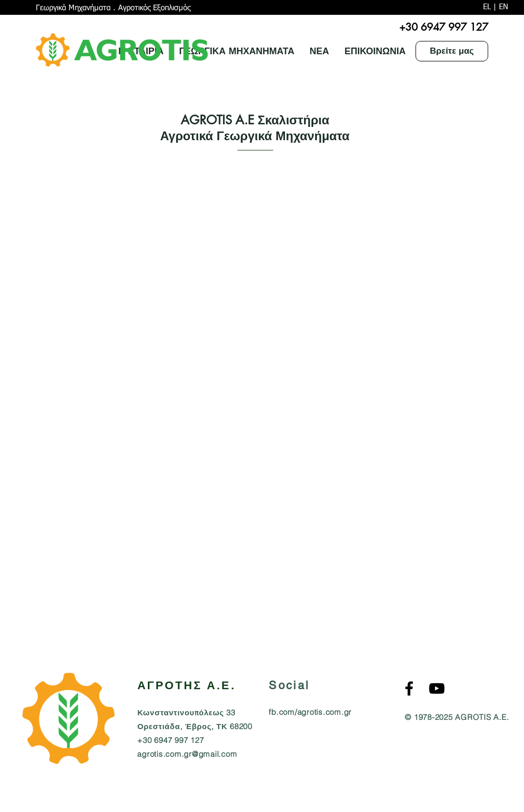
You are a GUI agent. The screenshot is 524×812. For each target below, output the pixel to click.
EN (504, 7)
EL (487, 7)
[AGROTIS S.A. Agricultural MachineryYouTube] (437, 688)
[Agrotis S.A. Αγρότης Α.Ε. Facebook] (409, 688)
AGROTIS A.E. (482, 717)
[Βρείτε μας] (452, 51)
